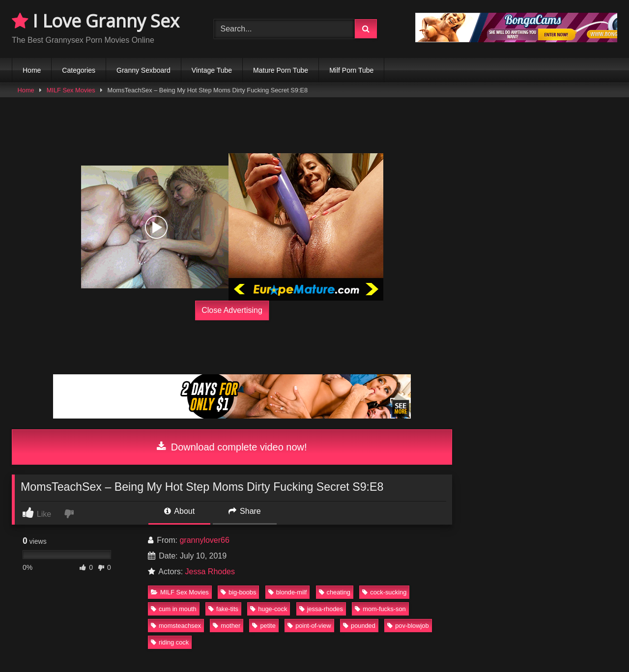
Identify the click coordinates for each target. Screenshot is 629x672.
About (179, 511)
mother (227, 626)
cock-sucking (384, 592)
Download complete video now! (232, 447)
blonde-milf (288, 592)
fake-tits (223, 609)
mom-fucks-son (380, 609)
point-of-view (309, 626)
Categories (79, 70)
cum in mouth (174, 609)
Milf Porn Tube (351, 70)
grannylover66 (204, 540)
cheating (335, 592)
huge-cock (269, 609)
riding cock (170, 642)
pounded (359, 626)
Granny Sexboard (143, 70)
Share (245, 511)
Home (32, 70)
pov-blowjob (408, 626)
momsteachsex (176, 626)
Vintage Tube (212, 70)
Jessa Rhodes (210, 572)
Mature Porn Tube (281, 70)
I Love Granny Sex (96, 21)
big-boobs (238, 592)
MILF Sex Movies (71, 90)
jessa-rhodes (321, 609)
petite (264, 626)
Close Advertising (232, 310)
